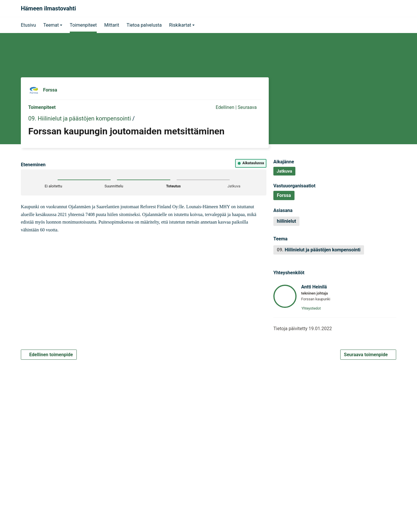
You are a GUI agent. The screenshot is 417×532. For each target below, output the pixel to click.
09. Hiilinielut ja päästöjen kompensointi (80, 118)
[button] (53, 25)
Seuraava (250, 107)
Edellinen (222, 107)
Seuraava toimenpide (368, 355)
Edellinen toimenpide (49, 355)
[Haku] (390, 8)
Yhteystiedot (313, 308)
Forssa (50, 90)
